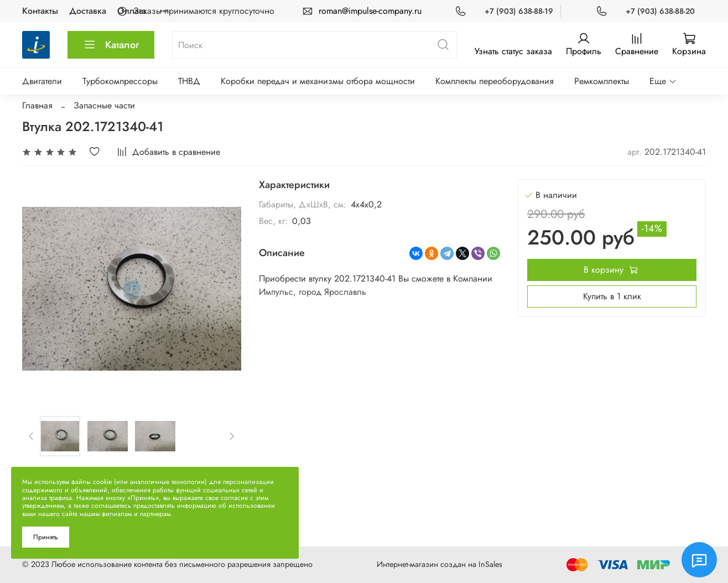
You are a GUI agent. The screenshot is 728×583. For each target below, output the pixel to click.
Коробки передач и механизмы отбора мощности (318, 81)
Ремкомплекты (602, 81)
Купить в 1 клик (612, 296)
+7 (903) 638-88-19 (519, 11)
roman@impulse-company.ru (370, 11)
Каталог (111, 45)
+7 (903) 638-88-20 (660, 11)
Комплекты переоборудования (495, 81)
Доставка (88, 11)
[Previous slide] (32, 436)
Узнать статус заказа (513, 51)
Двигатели (42, 81)
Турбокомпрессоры (120, 81)
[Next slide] (232, 436)
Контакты (40, 11)
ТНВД (189, 81)
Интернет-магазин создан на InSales (440, 564)
